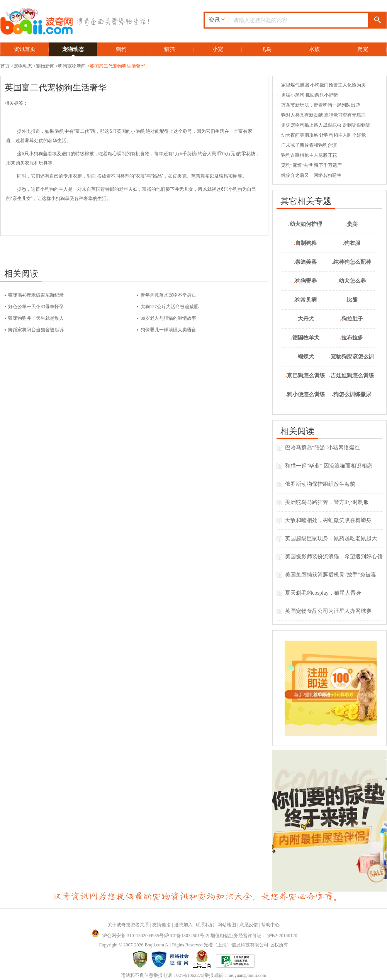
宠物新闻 (45, 66)
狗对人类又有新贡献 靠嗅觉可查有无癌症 (321, 115)
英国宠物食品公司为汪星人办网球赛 (328, 611)
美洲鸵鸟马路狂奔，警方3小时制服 (327, 502)
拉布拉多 (351, 338)
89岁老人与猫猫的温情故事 (168, 318)
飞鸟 (266, 49)
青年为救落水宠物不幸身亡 (168, 295)
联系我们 (205, 925)
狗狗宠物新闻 (72, 66)
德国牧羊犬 (305, 338)
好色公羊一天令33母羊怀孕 (36, 307)
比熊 (351, 300)
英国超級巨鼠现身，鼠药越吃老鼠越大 (331, 538)
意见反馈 (249, 925)
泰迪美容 (305, 262)
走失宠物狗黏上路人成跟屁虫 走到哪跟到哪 (323, 125)
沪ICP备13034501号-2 (186, 936)
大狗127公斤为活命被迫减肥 (170, 307)
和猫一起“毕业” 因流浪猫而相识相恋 (329, 466)
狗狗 (121, 49)
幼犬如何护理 (305, 224)
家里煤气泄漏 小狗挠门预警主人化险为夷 (321, 85)
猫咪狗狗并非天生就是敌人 (36, 318)
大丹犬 (305, 319)
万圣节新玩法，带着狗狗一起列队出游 (318, 105)
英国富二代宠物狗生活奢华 (117, 66)
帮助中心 (270, 925)
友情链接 (161, 925)
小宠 (218, 49)
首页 (5, 66)
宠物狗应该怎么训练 (351, 360)
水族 (314, 49)
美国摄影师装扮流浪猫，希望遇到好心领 (334, 557)
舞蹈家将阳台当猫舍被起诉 (36, 330)
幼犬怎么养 (351, 281)
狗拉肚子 (351, 319)
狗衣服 (351, 243)
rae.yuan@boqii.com (247, 975)
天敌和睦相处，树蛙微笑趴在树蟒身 (328, 520)
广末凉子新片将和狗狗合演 (307, 145)
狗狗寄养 (305, 281)
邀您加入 (183, 925)
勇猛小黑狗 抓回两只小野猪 (307, 95)
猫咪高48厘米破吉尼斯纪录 (36, 295)
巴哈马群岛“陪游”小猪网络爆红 (322, 448)
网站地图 (227, 925)
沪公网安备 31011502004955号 (128, 936)
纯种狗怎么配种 (351, 262)
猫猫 (170, 49)
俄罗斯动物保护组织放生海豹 (320, 484)
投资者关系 (137, 925)
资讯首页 (25, 49)
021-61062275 (190, 975)
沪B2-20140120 (282, 936)
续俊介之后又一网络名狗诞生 (309, 175)
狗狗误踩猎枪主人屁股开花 (307, 155)
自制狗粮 (305, 243)
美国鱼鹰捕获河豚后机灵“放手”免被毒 (331, 575)
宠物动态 (73, 49)
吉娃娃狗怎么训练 (351, 376)
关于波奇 (117, 925)
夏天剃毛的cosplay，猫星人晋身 (323, 593)
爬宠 (363, 49)
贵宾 (351, 224)
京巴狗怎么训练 (305, 376)
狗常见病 (305, 300)
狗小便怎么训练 (305, 394)
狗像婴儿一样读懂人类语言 (168, 330)
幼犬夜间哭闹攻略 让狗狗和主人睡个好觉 (321, 135)
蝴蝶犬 (305, 357)
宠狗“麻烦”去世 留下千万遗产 (309, 165)
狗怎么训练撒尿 (351, 394)
